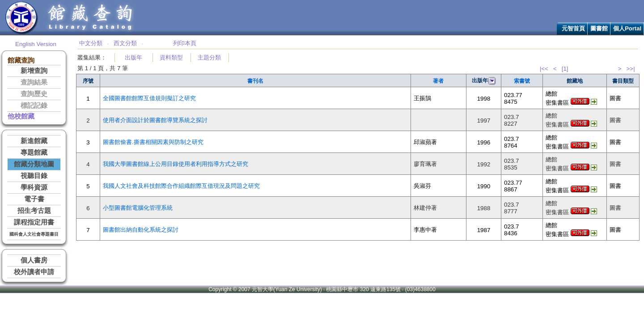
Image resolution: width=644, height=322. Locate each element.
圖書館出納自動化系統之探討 (141, 230)
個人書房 (34, 260)
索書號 (522, 81)
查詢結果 (34, 82)
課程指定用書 (34, 222)
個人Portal (627, 28)
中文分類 (91, 43)
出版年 (133, 57)
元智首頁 (573, 28)
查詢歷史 (34, 94)
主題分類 (209, 57)
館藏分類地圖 (34, 164)
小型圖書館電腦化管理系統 (138, 208)
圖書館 (599, 28)
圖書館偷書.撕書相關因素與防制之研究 (153, 142)
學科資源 (34, 187)
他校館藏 (21, 116)
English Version (36, 44)
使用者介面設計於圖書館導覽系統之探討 (155, 120)
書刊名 (255, 81)
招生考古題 (34, 211)
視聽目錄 (34, 176)
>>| (631, 69)
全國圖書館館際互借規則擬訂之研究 (149, 98)
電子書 (34, 199)
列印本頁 (185, 43)
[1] (565, 69)
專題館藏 (34, 153)
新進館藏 (34, 141)
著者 (438, 81)
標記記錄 (34, 106)
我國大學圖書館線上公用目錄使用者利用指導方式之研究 (176, 164)
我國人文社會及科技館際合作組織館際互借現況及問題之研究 (181, 186)
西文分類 (125, 43)
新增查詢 (34, 71)
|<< (544, 69)
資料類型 (171, 57)
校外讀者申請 (34, 272)
